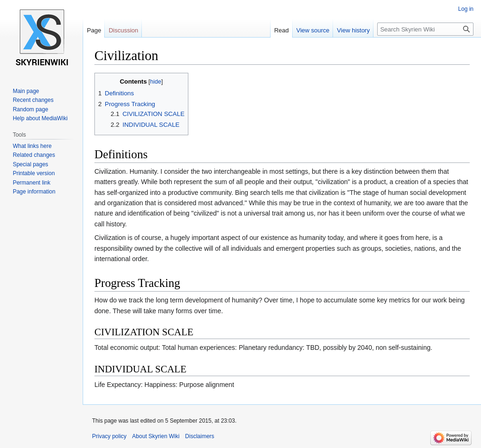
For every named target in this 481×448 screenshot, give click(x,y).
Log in (466, 9)
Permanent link (31, 183)
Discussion (123, 30)
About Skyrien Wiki (156, 436)
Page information (34, 192)
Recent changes (33, 100)
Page (94, 30)
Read (282, 30)
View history (353, 30)
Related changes (34, 155)
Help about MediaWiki (40, 118)
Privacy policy (109, 436)
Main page (26, 91)
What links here (32, 146)
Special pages (30, 164)
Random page (30, 109)
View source (313, 30)
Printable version (34, 173)
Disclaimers (200, 436)
